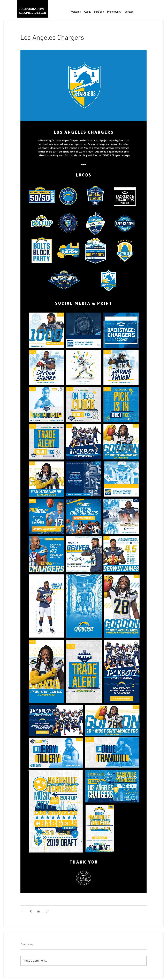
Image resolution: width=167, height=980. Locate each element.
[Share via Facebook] (22, 911)
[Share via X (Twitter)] (30, 911)
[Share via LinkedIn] (39, 911)
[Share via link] (47, 911)
